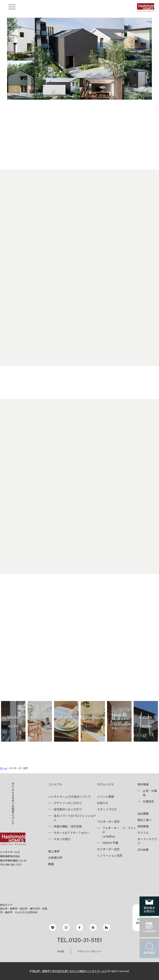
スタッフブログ (107, 809)
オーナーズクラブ (147, 841)
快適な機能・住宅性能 (68, 826)
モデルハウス (105, 784)
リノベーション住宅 (110, 855)
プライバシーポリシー (89, 951)
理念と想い (144, 820)
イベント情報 (105, 796)
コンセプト (55, 784)
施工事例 (54, 851)
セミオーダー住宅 (108, 849)
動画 (51, 864)
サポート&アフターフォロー (71, 833)
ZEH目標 (143, 850)
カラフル (143, 833)
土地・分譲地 (150, 793)
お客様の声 (55, 858)
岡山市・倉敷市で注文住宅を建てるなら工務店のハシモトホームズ (69, 971)
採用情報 (143, 826)
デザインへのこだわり (68, 803)
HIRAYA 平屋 (110, 843)
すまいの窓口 (62, 839)
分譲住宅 (148, 801)
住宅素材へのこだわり (68, 809)
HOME (61, 951)
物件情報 (143, 784)
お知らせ (103, 803)
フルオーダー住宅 (108, 821)
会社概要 (143, 813)
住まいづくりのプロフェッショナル (75, 818)
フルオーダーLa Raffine (119, 832)
